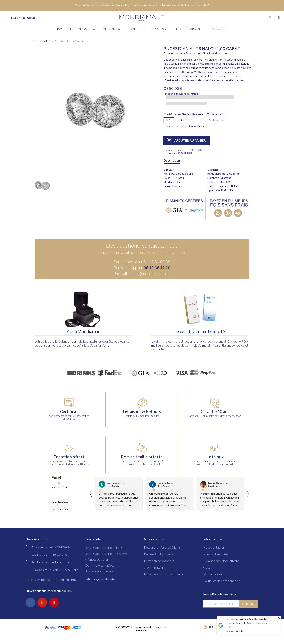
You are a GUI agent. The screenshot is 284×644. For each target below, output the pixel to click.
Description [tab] (172, 160)
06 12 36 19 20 (157, 267)
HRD (242, 341)
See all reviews (60, 502)
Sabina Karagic (167, 483)
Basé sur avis (235, 631)
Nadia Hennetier (219, 483)
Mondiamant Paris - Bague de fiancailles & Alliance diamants (247, 621)
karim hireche (115, 483)
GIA (230, 341)
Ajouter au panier (186, 141)
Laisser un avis (60, 509)
